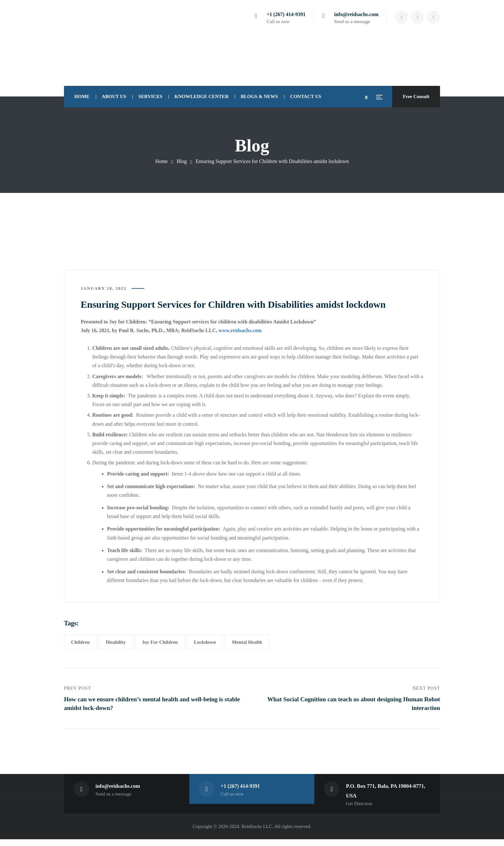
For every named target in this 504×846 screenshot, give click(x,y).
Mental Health (247, 645)
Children (80, 645)
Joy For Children (160, 645)
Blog (182, 161)
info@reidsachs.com (352, 14)
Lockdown (205, 645)
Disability (116, 645)
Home (162, 161)
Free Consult (416, 96)
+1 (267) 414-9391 (282, 14)
